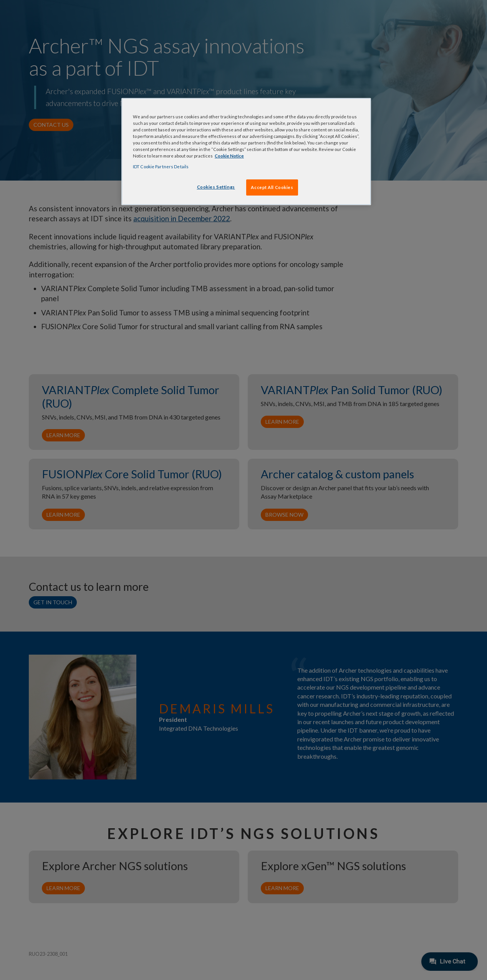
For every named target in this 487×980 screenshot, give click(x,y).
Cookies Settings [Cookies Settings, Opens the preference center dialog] (216, 187)
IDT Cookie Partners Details (161, 167)
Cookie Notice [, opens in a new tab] (229, 156)
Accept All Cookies (272, 187)
